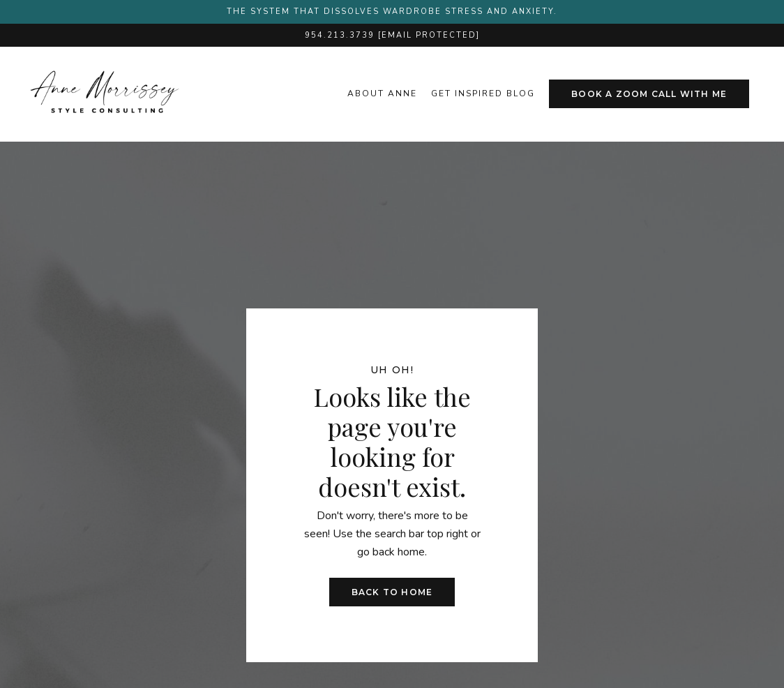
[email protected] (429, 35)
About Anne (382, 94)
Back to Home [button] (392, 592)
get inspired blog (483, 94)
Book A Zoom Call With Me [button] (649, 94)
